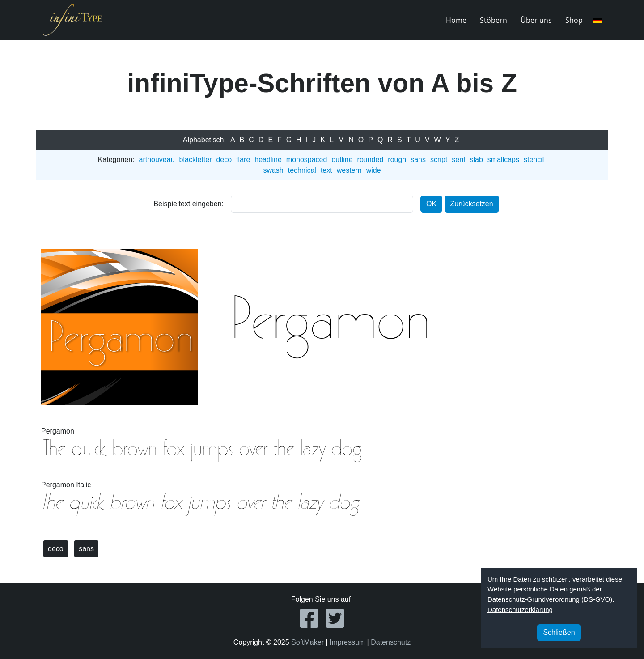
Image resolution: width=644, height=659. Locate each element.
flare (243, 159)
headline (268, 159)
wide (374, 170)
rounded (371, 159)
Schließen (559, 632)
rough (397, 159)
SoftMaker (307, 642)
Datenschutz (391, 642)
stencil (534, 159)
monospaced (307, 159)
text (326, 170)
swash (273, 170)
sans (418, 159)
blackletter (196, 159)
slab (476, 159)
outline (342, 159)
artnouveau (157, 159)
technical (302, 170)
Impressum (347, 642)
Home (456, 20)
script (439, 159)
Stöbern (494, 20)
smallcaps (503, 159)
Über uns (536, 20)
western (349, 170)
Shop (574, 20)
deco (224, 159)
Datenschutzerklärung (520, 610)
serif (458, 159)
